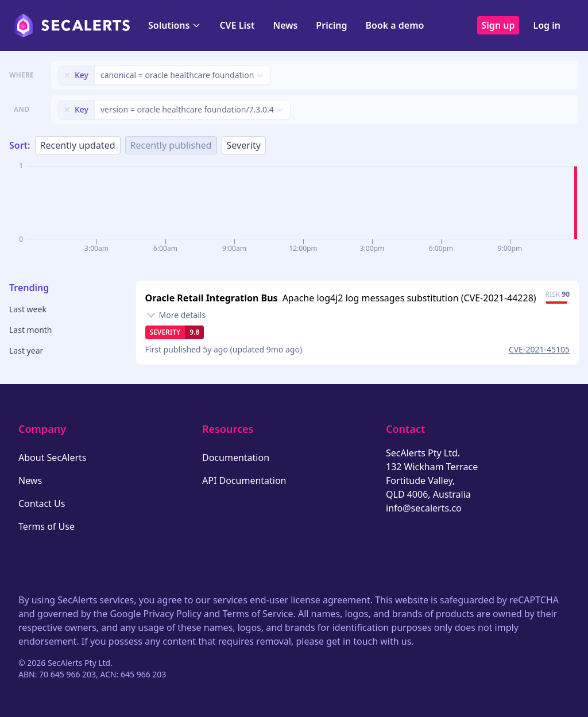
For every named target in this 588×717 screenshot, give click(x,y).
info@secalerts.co (424, 508)
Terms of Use (47, 526)
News (285, 25)
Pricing (331, 25)
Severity (244, 145)
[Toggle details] (176, 315)
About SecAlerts (52, 458)
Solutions (175, 25)
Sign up (498, 25)
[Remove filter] (67, 75)
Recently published (171, 145)
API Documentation (244, 480)
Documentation (236, 458)
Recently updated (78, 145)
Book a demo (394, 25)
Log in (547, 25)
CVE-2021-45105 (539, 349)
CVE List (237, 25)
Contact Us (42, 503)
